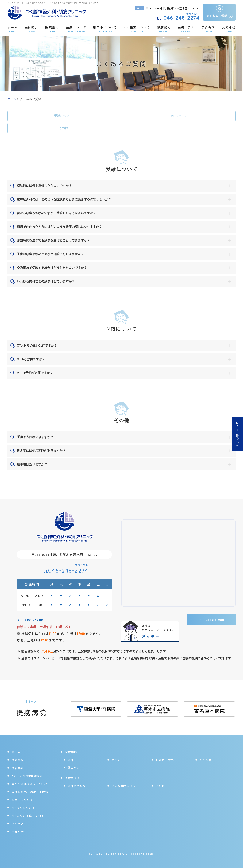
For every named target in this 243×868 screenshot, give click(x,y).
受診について (63, 116)
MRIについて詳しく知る (28, 816)
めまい (116, 760)
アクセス (208, 29)
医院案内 (52, 29)
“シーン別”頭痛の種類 (27, 776)
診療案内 (164, 29)
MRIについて (180, 116)
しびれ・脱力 (165, 760)
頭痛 (71, 760)
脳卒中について (105, 29)
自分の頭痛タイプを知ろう (30, 784)
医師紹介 (31, 29)
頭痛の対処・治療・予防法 (30, 792)
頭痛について (77, 786)
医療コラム (186, 29)
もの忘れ (206, 760)
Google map (214, 619)
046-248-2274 (65, 570)
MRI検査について (237, 434)
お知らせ (229, 29)
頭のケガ (74, 768)
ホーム (13, 29)
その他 (63, 128)
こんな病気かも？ (124, 786)
